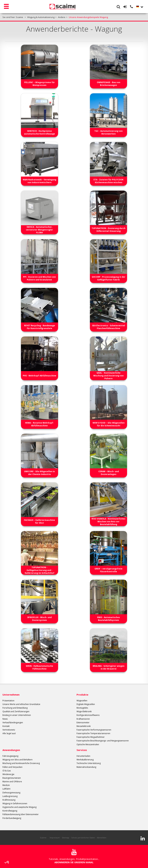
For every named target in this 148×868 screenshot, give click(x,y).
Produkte (82, 695)
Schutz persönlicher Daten (83, 838)
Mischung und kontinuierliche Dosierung (21, 763)
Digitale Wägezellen (86, 704)
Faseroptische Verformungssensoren (94, 730)
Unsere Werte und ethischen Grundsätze (21, 704)
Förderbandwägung (12, 818)
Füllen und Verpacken (12, 767)
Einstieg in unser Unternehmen (17, 715)
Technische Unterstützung (89, 763)
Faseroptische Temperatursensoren (93, 733)
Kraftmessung (9, 800)
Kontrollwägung (10, 811)
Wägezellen (82, 701)
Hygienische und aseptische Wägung (19, 807)
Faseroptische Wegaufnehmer (91, 737)
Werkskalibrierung (85, 760)
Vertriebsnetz (9, 730)
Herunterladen (83, 756)
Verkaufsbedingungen (13, 723)
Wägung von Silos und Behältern (17, 760)
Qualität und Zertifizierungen (16, 711)
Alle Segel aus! (9, 733)
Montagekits (82, 708)
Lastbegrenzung (10, 796)
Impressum (55, 838)
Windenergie (8, 774)
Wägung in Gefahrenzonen (15, 803)
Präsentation (8, 701)
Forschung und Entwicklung (15, 708)
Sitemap (66, 838)
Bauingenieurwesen (12, 778)
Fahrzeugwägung (10, 756)
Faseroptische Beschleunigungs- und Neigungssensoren (103, 741)
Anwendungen (11, 750)
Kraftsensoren (83, 719)
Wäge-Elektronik (84, 711)
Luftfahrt (6, 789)
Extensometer (83, 723)
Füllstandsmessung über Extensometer (21, 814)
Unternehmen (11, 695)
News (5, 719)
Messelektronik (84, 726)
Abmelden (102, 838)
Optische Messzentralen (88, 744)
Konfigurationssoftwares (88, 715)
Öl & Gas (7, 771)
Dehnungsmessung (11, 793)
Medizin (6, 785)
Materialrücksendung (86, 767)
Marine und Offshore (12, 782)
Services (82, 750)
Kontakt (6, 726)
